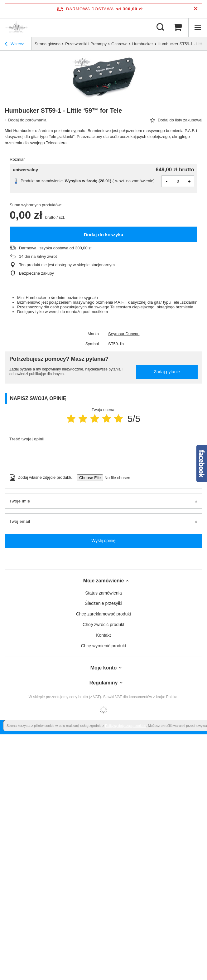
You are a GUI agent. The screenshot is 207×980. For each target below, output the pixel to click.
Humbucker (142, 44)
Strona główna (48, 44)
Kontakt (103, 635)
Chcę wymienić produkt (104, 646)
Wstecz (14, 44)
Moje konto (103, 668)
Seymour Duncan (124, 334)
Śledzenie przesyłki (103, 603)
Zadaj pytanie (167, 372)
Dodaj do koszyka (104, 235)
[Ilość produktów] (178, 181)
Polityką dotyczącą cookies (125, 726)
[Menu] (198, 27)
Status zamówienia (103, 593)
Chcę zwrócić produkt (103, 625)
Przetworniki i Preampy (86, 44)
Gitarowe (119, 44)
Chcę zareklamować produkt (104, 614)
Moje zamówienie (104, 581)
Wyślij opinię (103, 541)
